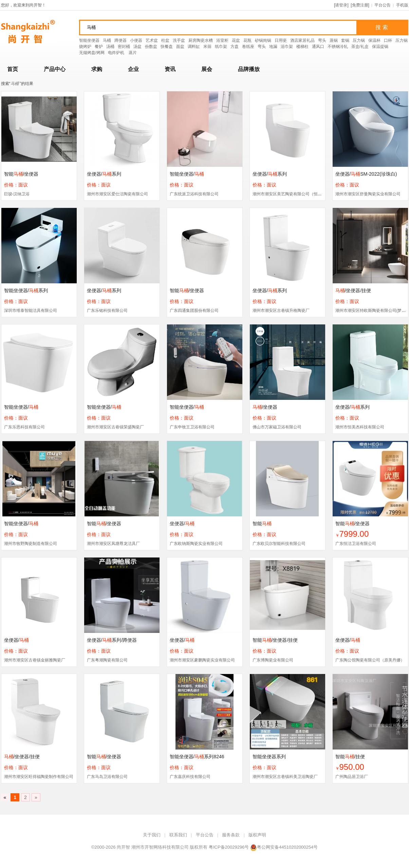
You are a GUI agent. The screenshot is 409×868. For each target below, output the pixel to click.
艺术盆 (152, 40)
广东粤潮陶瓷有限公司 (107, 660)
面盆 (180, 47)
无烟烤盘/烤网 (92, 53)
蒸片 (133, 53)
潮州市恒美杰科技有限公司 (360, 427)
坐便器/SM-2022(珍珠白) (366, 174)
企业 (133, 69)
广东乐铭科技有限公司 (107, 311)
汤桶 (110, 47)
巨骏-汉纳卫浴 (17, 194)
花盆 (236, 40)
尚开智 (123, 847)
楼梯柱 (302, 47)
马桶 (107, 40)
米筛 (207, 47)
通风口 (318, 47)
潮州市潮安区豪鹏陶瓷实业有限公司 (202, 660)
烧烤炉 (85, 47)
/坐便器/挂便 (353, 290)
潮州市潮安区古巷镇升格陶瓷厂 (281, 311)
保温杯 (374, 40)
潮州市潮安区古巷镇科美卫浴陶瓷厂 (285, 777)
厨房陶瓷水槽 (201, 40)
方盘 (235, 47)
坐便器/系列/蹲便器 (112, 640)
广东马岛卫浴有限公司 (107, 777)
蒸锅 (334, 40)
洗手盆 (179, 40)
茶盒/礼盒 (360, 47)
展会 (207, 69)
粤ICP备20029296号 (229, 847)
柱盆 (165, 40)
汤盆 (137, 47)
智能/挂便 (350, 757)
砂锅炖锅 (263, 40)
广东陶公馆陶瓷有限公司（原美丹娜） (370, 660)
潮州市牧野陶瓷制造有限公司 (31, 544)
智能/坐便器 (21, 174)
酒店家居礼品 (302, 40)
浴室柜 (222, 40)
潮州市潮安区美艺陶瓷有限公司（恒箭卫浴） (293, 194)
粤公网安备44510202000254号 (284, 847)
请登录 (341, 5)
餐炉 (99, 47)
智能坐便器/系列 (26, 290)
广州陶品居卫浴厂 (352, 777)
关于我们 (152, 835)
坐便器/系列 (104, 174)
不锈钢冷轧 (338, 47)
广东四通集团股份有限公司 (194, 311)
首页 (13, 69)
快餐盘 (167, 47)
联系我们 (178, 835)
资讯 (170, 69)
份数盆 (151, 47)
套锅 (345, 40)
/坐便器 (265, 407)
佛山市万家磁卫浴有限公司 (277, 427)
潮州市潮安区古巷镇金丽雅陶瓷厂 (35, 660)
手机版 (402, 5)
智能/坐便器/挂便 (275, 640)
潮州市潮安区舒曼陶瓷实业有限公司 (368, 194)
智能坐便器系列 (269, 757)
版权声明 (257, 835)
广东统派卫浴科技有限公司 (194, 194)
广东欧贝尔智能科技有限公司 (279, 544)
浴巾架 (287, 47)
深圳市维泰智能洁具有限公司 (31, 311)
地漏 (273, 47)
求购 (97, 69)
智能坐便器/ (187, 174)
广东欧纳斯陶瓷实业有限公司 (196, 544)
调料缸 (194, 47)
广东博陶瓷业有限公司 (273, 660)
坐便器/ (182, 524)
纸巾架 (221, 47)
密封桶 (124, 47)
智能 (262, 524)
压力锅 (359, 40)
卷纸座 (248, 47)
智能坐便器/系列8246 (197, 757)
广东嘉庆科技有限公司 (190, 777)
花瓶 (247, 40)
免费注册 (360, 5)
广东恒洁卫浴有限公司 (356, 544)
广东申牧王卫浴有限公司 (192, 427)
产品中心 (55, 69)
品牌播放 (249, 69)
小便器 (136, 40)
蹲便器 (120, 40)
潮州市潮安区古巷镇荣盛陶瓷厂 (115, 427)
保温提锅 (380, 47)
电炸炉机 (117, 53)
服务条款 (231, 835)
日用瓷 (281, 40)
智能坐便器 (89, 40)
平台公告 (383, 5)
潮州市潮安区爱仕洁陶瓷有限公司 (117, 194)
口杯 (388, 40)
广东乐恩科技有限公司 (24, 427)
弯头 (322, 40)
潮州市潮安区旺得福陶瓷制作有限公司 (39, 777)
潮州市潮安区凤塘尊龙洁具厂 (113, 544)
